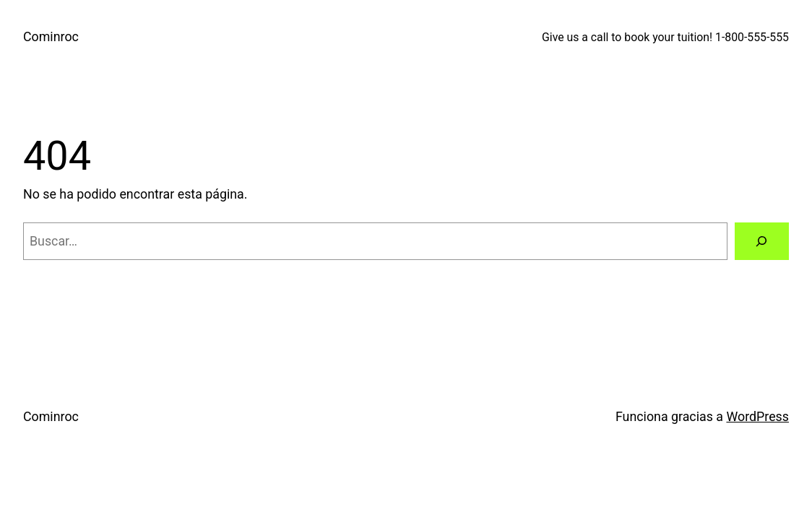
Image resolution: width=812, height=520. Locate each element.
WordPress (757, 416)
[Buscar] (762, 241)
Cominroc (51, 36)
